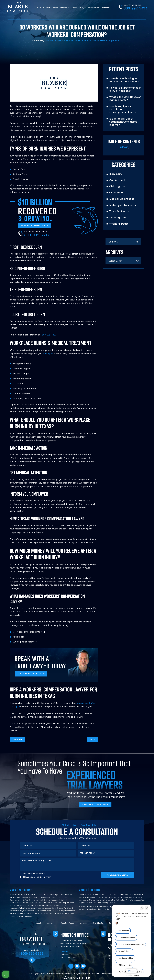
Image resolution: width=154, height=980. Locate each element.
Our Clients (98, 923)
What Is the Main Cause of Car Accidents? (125, 99)
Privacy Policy (38, 874)
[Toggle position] (142, 908)
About (38, 923)
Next (92, 739)
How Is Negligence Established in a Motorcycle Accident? (123, 109)
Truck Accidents (119, 211)
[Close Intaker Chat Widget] (147, 908)
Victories (63, 8)
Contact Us (106, 8)
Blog (42, 40)
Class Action (117, 193)
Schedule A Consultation (34, 226)
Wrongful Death (119, 224)
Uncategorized (118, 218)
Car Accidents (118, 180)
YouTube (77, 966)
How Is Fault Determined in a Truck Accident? (125, 89)
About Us (40, 8)
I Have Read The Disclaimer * (37, 877)
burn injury (48, 354)
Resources (73, 8)
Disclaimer (25, 874)
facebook (71, 966)
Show (123, 147)
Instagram (83, 966)
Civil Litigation (118, 186)
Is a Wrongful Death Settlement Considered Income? (123, 122)
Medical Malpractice (122, 199)
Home (35, 40)
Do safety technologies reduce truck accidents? (124, 80)
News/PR (83, 8)
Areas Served (93, 8)
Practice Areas (52, 8)
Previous (17, 739)
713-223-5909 (70, 957)
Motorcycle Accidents (123, 205)
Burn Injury (116, 174)
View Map (65, 951)
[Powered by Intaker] (135, 975)
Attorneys (51, 923)
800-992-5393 (135, 8)
